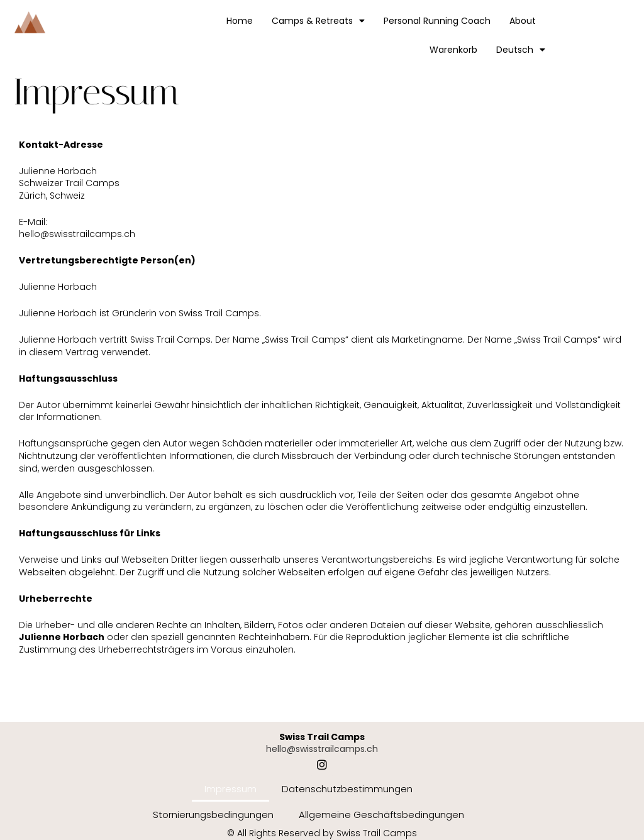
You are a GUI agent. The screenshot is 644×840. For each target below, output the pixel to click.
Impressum (230, 789)
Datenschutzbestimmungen (347, 789)
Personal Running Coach (437, 21)
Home (240, 21)
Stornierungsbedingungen (213, 815)
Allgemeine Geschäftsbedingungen (381, 815)
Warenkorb (453, 50)
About (523, 21)
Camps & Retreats (318, 21)
